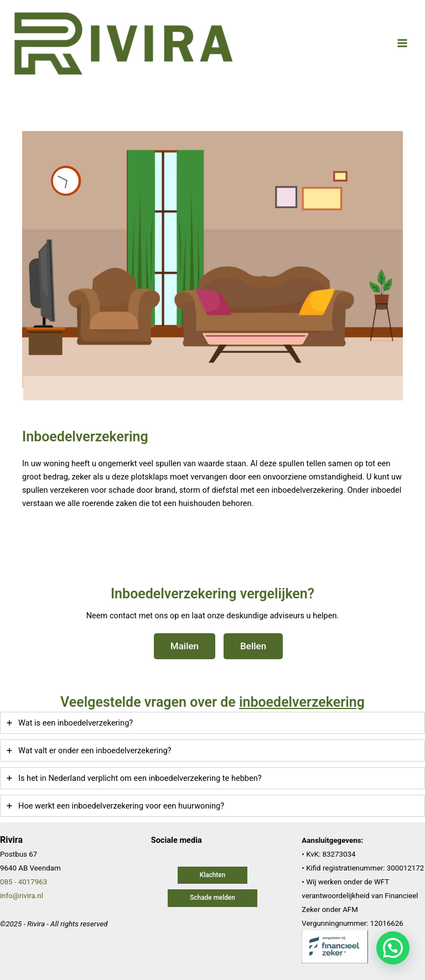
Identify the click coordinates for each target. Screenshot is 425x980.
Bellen (253, 646)
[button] (213, 875)
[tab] (212, 723)
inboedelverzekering (302, 702)
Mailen (185, 646)
